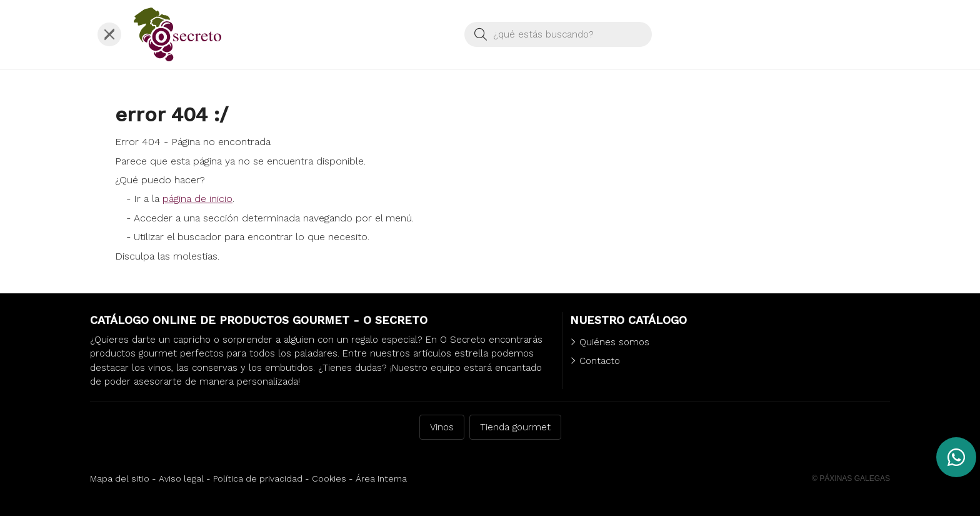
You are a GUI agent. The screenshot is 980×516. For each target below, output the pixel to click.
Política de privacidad (258, 478)
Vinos (442, 427)
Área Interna (381, 478)
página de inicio (197, 199)
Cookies (329, 478)
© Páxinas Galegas (851, 478)
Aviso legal (181, 478)
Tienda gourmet (515, 427)
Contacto (600, 361)
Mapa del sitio (120, 478)
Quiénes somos (614, 342)
